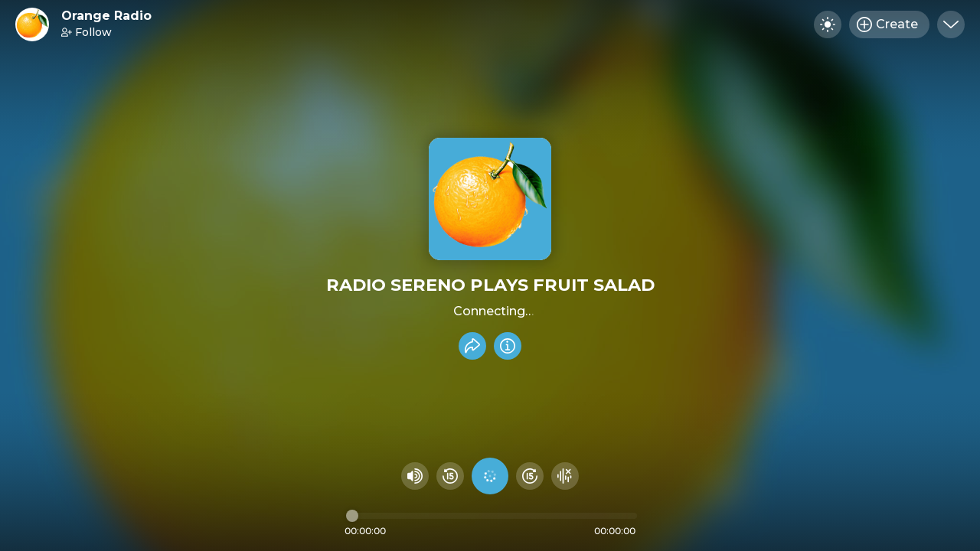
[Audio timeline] (492, 516)
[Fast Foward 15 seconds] (530, 476)
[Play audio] (490, 476)
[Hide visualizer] (565, 476)
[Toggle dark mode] (828, 24)
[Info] (508, 346)
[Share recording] (472, 346)
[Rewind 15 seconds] (450, 476)
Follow (87, 32)
